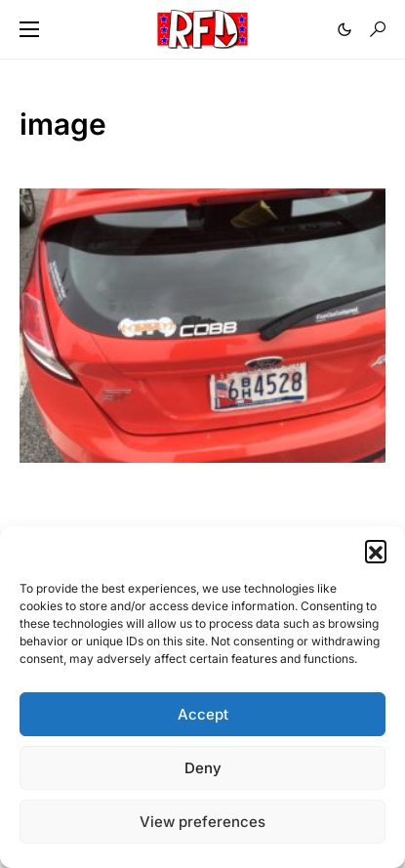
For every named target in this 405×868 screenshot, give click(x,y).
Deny (203, 768)
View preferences (202, 822)
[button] (376, 551)
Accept (203, 714)
